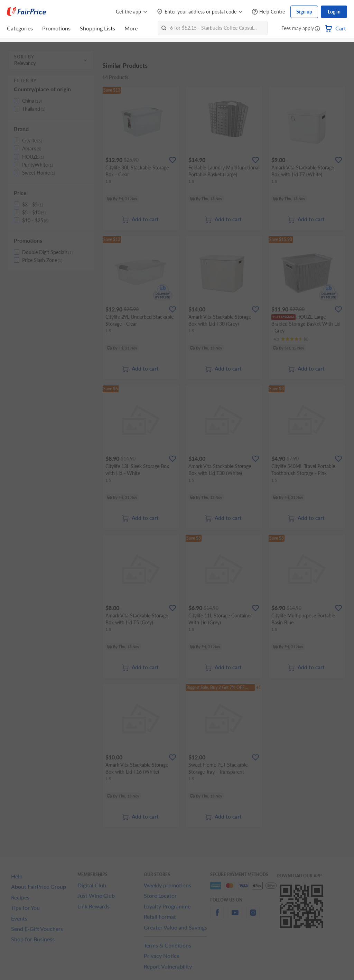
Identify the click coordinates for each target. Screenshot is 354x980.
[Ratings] (291, 339)
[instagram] (253, 917)
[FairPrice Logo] (27, 12)
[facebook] (217, 917)
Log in (334, 12)
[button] (317, 29)
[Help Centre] (268, 12)
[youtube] (235, 917)
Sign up (304, 12)
